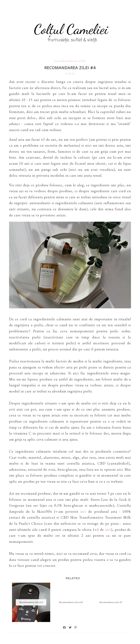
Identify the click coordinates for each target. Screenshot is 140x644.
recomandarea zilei (70, 61)
